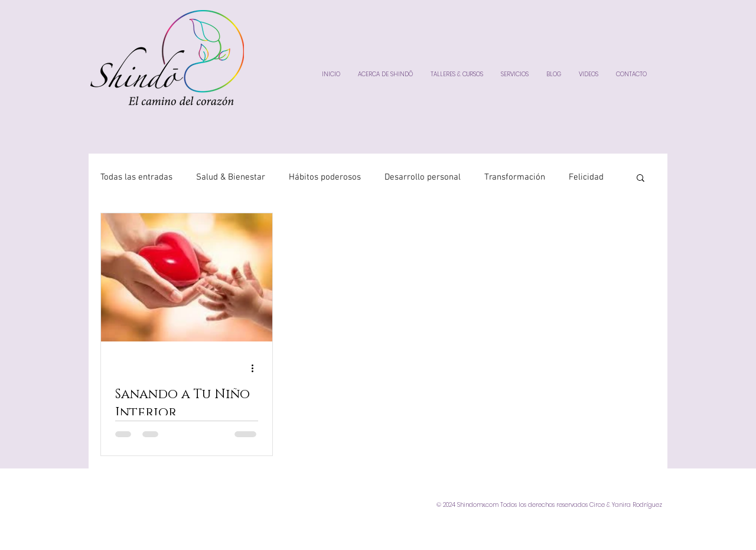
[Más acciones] (256, 368)
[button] (641, 179)
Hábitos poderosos (325, 177)
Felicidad (586, 177)
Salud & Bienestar (231, 177)
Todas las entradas (136, 177)
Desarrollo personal (423, 177)
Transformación (515, 177)
